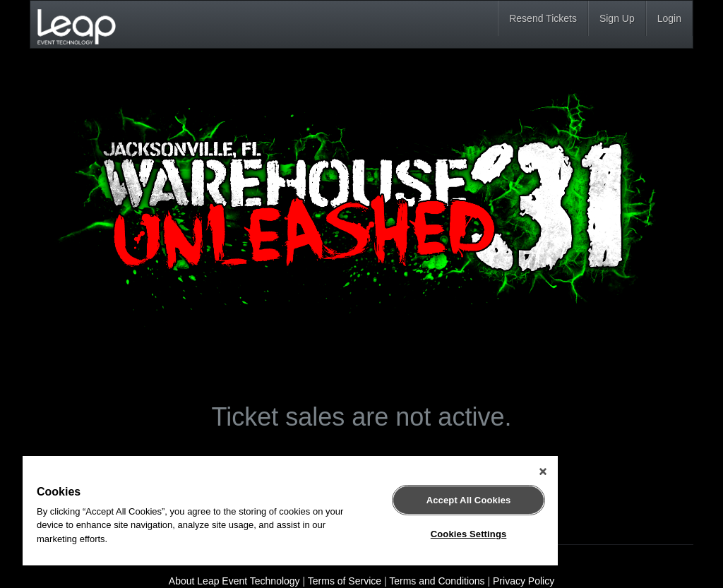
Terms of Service (345, 581)
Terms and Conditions (437, 581)
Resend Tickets (543, 18)
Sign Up (617, 18)
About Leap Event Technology (234, 581)
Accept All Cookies (469, 500)
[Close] (543, 472)
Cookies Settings (469, 534)
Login (669, 18)
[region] (290, 511)
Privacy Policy (524, 581)
